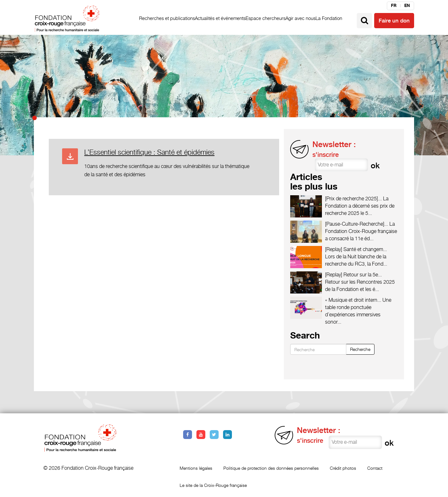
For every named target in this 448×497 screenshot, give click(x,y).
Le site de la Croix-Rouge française (213, 485)
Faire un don (394, 21)
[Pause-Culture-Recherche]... (357, 224)
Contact (375, 468)
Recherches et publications (167, 18)
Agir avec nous (301, 18)
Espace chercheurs (266, 18)
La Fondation (329, 18)
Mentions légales (196, 468)
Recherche (360, 349)
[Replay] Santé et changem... (356, 249)
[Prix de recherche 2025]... (353, 199)
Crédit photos (343, 468)
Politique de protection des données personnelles (271, 468)
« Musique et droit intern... (353, 300)
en (407, 6)
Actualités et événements (220, 18)
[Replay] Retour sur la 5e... (353, 275)
